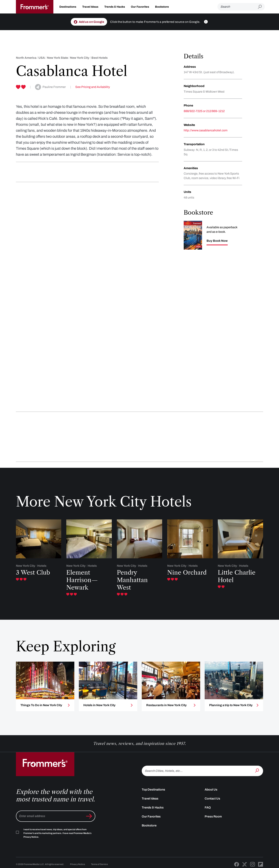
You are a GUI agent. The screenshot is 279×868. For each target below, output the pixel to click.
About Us (211, 790)
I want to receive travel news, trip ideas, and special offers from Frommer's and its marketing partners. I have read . (57, 833)
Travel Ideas (90, 7)
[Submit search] (261, 7)
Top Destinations (153, 790)
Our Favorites (140, 7)
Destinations (68, 7)
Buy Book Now (217, 241)
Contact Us (212, 798)
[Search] (238, 7)
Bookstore (162, 7)
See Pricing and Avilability (93, 87)
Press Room (213, 816)
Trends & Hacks (115, 7)
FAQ (208, 807)
